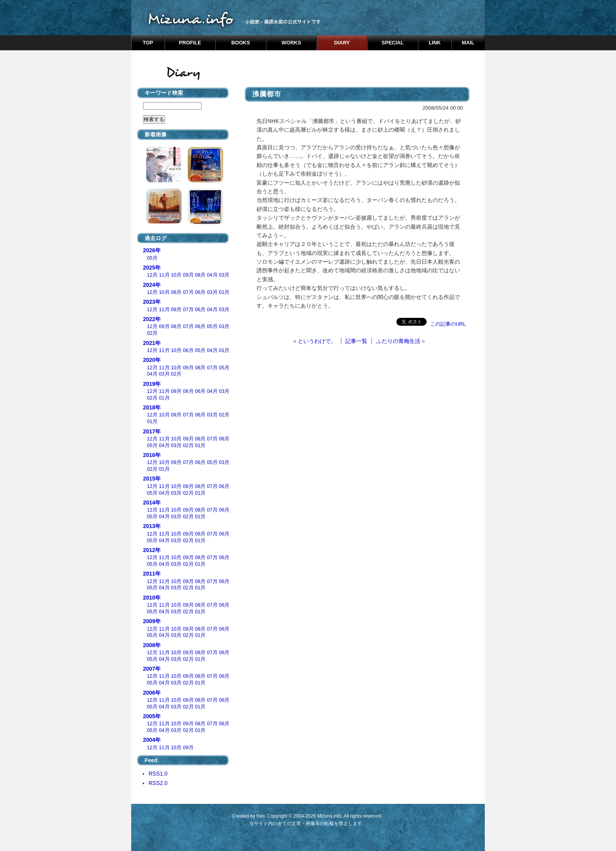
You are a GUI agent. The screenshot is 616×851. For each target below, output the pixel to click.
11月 (164, 275)
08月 (200, 275)
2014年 (152, 503)
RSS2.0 (158, 783)
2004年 (152, 740)
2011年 (152, 574)
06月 (200, 292)
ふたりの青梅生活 (398, 341)
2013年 (152, 526)
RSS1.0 (158, 774)
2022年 (152, 319)
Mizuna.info (329, 816)
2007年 (152, 669)
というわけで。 (317, 341)
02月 (152, 333)
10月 (176, 275)
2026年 (152, 250)
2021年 (152, 343)
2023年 (152, 302)
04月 (212, 275)
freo (261, 816)
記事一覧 (356, 341)
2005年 (152, 716)
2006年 (152, 693)
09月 (188, 275)
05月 (152, 258)
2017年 (152, 431)
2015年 (152, 479)
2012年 (152, 550)
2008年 (152, 645)
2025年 (152, 268)
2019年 (152, 384)
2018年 (152, 407)
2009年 (152, 621)
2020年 (152, 360)
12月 (152, 275)
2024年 (152, 285)
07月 (188, 292)
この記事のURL (448, 324)
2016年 (152, 455)
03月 (224, 275)
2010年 (152, 598)
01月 (224, 292)
